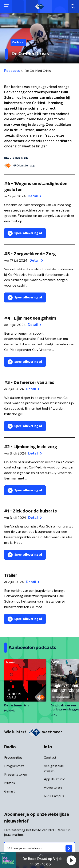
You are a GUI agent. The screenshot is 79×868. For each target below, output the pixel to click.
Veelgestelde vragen (54, 768)
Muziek (10, 783)
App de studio (55, 779)
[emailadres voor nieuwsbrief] (39, 848)
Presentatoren (16, 775)
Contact (50, 758)
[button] (71, 860)
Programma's (14, 766)
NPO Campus (54, 796)
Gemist (10, 791)
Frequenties (13, 758)
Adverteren (53, 788)
